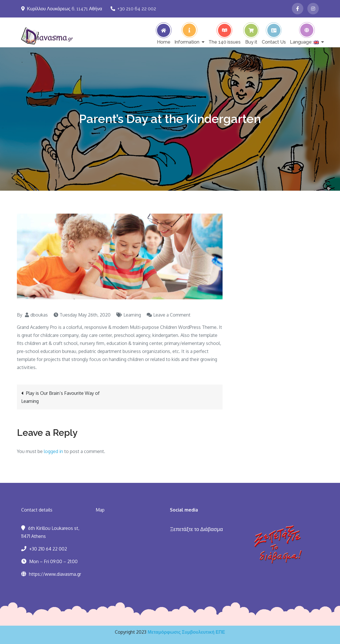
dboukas (39, 315)
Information (187, 42)
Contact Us (274, 42)
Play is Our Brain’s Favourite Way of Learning (60, 397)
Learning (132, 315)
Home (164, 42)
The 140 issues (225, 42)
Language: (304, 42)
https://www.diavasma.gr (55, 574)
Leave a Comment (172, 315)
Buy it (251, 42)
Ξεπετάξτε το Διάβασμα (196, 529)
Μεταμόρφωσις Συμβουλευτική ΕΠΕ (186, 632)
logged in (53, 451)
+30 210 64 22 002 (133, 9)
